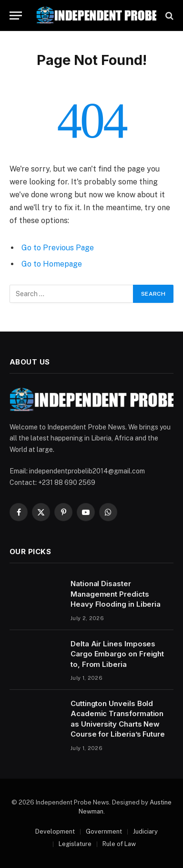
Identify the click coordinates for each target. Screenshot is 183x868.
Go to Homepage (52, 264)
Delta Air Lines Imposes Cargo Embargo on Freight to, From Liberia (117, 654)
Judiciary (145, 831)
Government (104, 831)
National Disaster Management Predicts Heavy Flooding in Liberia (116, 594)
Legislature (75, 844)
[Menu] (16, 16)
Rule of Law (119, 844)
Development (55, 831)
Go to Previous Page (58, 248)
